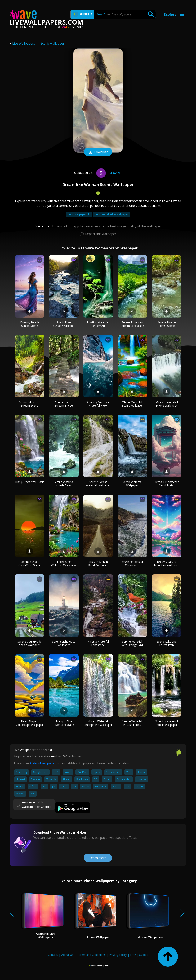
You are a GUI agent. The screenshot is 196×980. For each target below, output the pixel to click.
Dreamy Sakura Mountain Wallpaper (167, 563)
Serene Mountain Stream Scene (30, 404)
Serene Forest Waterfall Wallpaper (98, 484)
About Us (67, 955)
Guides (144, 955)
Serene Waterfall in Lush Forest (64, 484)
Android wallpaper (43, 763)
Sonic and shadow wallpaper (112, 214)
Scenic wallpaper (52, 43)
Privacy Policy (118, 955)
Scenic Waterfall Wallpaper (132, 484)
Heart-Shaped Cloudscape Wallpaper (30, 723)
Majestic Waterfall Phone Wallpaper (167, 404)
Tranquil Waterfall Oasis (29, 482)
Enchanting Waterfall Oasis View (64, 563)
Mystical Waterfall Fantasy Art (98, 324)
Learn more (98, 858)
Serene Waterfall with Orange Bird (132, 643)
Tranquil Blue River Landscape (64, 723)
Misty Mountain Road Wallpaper (98, 563)
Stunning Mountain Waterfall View (98, 404)
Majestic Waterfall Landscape (98, 643)
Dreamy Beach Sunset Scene (30, 324)
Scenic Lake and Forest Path (167, 643)
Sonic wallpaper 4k (79, 214)
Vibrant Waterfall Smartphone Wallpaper (98, 723)
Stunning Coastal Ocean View (132, 563)
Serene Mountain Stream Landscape (132, 324)
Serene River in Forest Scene (167, 324)
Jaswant (109, 173)
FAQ (133, 955)
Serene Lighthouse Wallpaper (64, 643)
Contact (53, 955)
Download (98, 152)
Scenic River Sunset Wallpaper (64, 324)
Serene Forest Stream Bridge (64, 404)
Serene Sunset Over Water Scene (30, 563)
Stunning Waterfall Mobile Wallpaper (167, 723)
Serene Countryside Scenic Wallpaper (29, 643)
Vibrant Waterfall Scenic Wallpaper (132, 404)
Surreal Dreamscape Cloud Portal (167, 484)
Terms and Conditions (91, 955)
